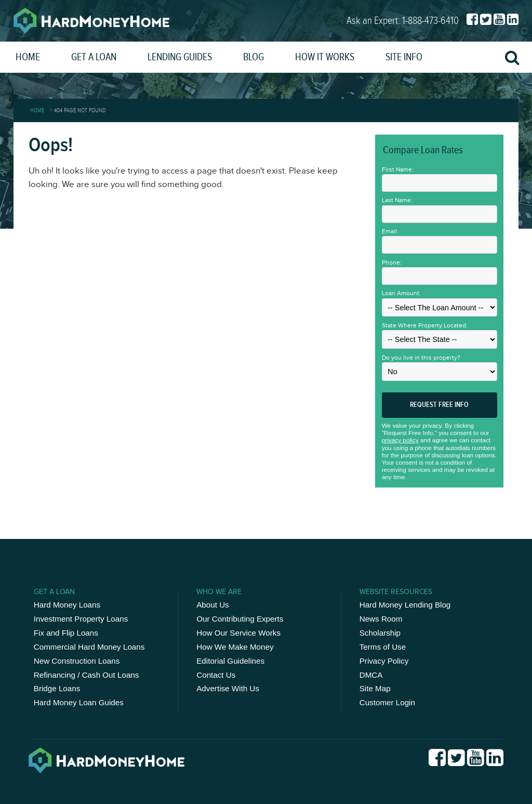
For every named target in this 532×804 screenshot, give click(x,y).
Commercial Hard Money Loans (89, 647)
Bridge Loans (57, 688)
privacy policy (400, 440)
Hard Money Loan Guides (79, 702)
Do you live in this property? (421, 358)
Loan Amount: (401, 293)
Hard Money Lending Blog (405, 605)
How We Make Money (235, 647)
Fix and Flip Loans (66, 633)
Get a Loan (94, 57)
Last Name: (397, 200)
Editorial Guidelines (230, 661)
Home (28, 57)
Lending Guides (180, 57)
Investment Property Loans (81, 619)
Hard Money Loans (67, 605)
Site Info (404, 57)
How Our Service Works (238, 633)
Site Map (375, 688)
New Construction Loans (77, 661)
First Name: (398, 169)
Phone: (392, 262)
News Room (381, 619)
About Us (212, 605)
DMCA (371, 675)
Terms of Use (383, 647)
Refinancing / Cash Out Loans (87, 675)
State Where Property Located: (425, 325)
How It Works (325, 57)
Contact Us (216, 675)
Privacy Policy (384, 661)
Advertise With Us (228, 688)
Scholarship (380, 633)
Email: (390, 231)
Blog (254, 57)
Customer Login (387, 702)
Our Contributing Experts (240, 619)
